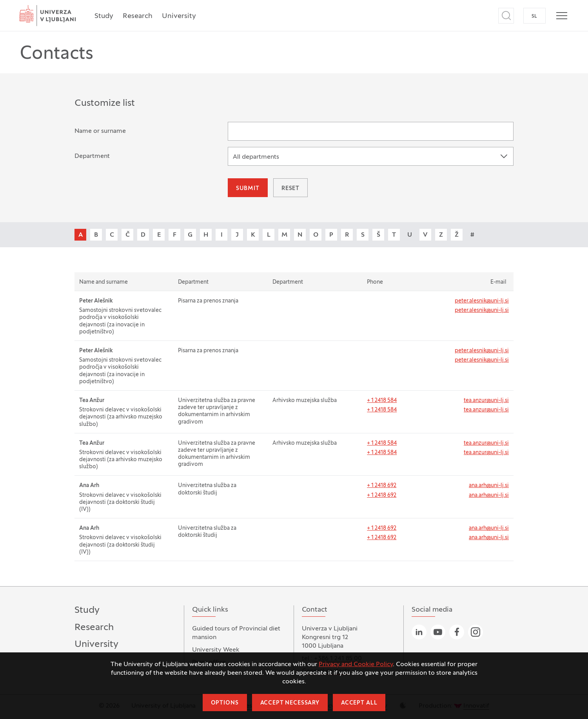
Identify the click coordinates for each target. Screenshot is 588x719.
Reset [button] (290, 189)
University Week (216, 650)
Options (225, 703)
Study (104, 16)
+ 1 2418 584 (382, 401)
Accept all (359, 703)
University (179, 16)
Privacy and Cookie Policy (356, 665)
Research (138, 16)
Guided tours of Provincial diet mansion (236, 633)
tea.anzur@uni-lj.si (486, 401)
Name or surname (100, 131)
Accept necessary (290, 703)
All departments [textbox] (256, 157)
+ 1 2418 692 (382, 486)
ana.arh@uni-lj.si (489, 486)
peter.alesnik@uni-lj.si (482, 301)
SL (534, 16)
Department (92, 156)
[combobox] (371, 156)
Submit (248, 189)
